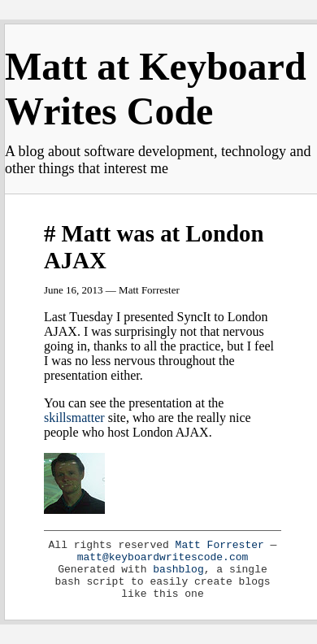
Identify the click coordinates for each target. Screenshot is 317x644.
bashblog (178, 570)
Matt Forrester (220, 545)
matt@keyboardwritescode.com (163, 557)
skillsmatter (74, 418)
